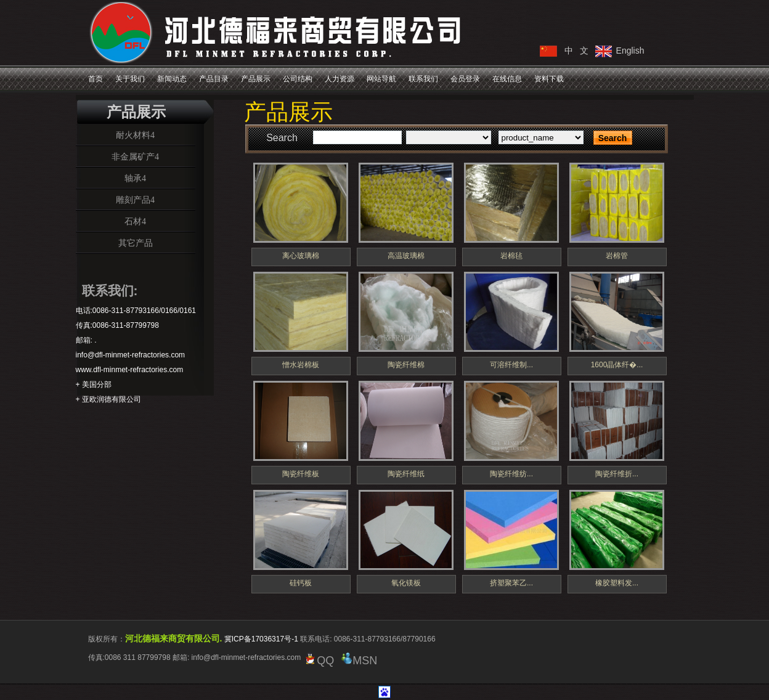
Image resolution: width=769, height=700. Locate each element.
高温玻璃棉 (406, 256)
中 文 (577, 51)
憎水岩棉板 (301, 365)
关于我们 (130, 79)
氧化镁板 (406, 583)
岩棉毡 (511, 256)
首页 (96, 79)
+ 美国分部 (94, 385)
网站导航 (381, 79)
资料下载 (549, 79)
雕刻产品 (133, 200)
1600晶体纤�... (617, 365)
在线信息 (507, 79)
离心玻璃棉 (301, 256)
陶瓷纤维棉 (406, 365)
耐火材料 (133, 135)
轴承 (133, 178)
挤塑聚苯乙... (511, 583)
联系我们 (423, 79)
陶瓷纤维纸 (406, 474)
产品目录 (214, 79)
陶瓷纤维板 (301, 474)
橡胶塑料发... (617, 583)
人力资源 (340, 79)
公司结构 (298, 79)
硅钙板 (301, 583)
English (630, 51)
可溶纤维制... (511, 365)
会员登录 (465, 79)
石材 (133, 221)
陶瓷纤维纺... (511, 474)
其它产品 (136, 243)
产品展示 (256, 79)
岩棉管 (617, 256)
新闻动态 (172, 79)
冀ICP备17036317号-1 (261, 639)
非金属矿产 (133, 157)
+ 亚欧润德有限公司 (108, 399)
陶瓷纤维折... (617, 474)
